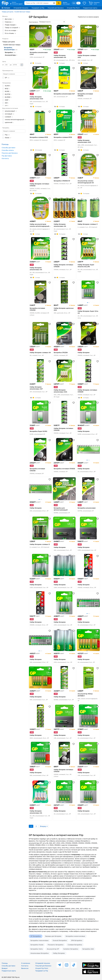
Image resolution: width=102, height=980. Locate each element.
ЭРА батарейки (77, 940)
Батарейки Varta (37, 949)
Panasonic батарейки (56, 945)
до (15, 65)
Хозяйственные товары (22, 12)
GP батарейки (36, 936)
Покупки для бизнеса (10, 153)
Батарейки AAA (88, 949)
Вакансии (25, 968)
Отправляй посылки (21, 8)
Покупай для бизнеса (56, 8)
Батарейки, (11, 48)
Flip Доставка (7, 156)
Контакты (5, 158)
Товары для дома (7, 12)
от (6, 65)
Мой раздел (66, 4)
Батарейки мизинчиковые (75, 936)
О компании (26, 963)
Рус (78, 3)
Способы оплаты (8, 150)
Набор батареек (59, 953)
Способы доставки (8, 148)
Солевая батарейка (75, 945)
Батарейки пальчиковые (39, 940)
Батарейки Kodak (37, 945)
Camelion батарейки (71, 949)
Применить (22, 65)
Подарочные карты (90, 8)
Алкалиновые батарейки (40, 953)
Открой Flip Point (73, 8)
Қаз (74, 3)
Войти (65, 2)
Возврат (5, 968)
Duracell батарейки (60, 940)
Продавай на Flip (38, 8)
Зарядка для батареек (53, 936)
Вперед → (44, 826)
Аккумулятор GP (53, 949)
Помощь (5, 963)
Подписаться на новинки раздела (88, 17)
